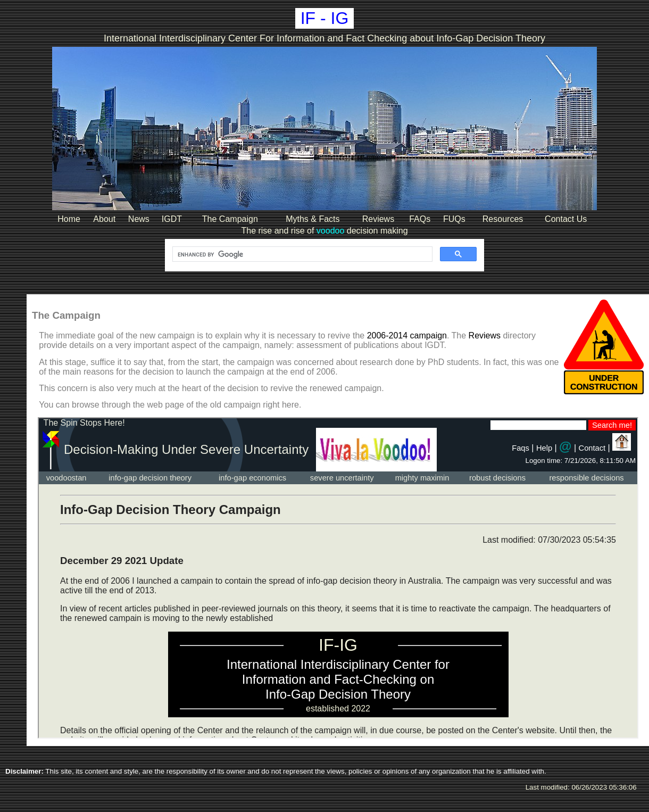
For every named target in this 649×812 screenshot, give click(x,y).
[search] (301, 254)
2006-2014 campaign (407, 335)
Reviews (485, 335)
